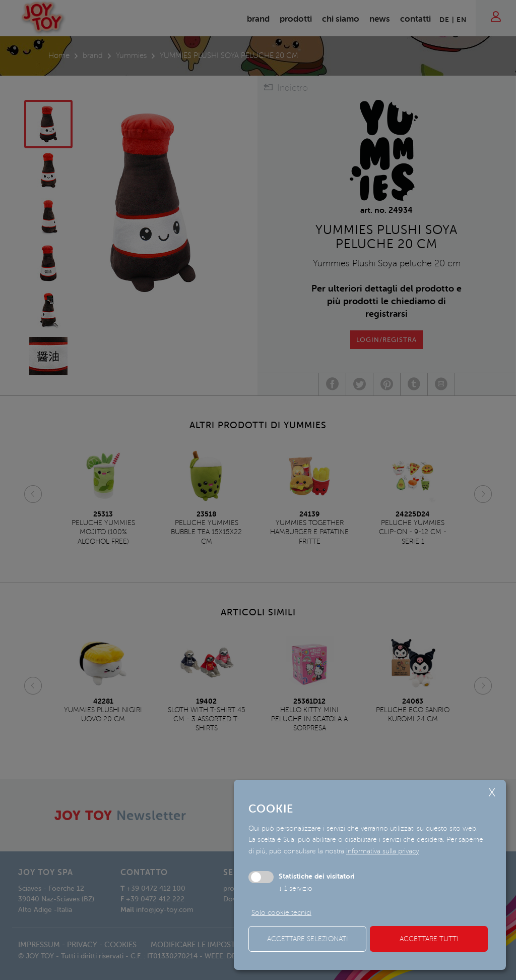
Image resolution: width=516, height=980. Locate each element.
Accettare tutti (429, 939)
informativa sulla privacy (383, 851)
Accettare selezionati (308, 939)
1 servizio (296, 888)
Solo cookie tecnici (281, 913)
